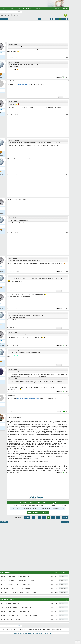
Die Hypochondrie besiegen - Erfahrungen (16, 588)
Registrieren (57, 8)
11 (65, 19)
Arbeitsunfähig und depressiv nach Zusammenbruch (20, 592)
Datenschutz (31, 633)
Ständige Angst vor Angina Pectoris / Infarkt (16, 584)
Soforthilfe (38, 8)
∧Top (77, 642)
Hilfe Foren (5, 8)
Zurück (27, 517)
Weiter (65, 517)
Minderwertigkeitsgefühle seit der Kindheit (16, 607)
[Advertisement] (38, 127)
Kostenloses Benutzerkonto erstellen (38, 512)
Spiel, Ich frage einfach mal (11, 603)
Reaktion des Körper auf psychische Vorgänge (18, 580)
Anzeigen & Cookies (39, 633)
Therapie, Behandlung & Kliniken (13, 626)
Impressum (25, 633)
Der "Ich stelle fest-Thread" (10, 619)
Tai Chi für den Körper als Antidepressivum (16, 576)
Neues (13, 8)
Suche (19, 8)
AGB (45, 633)
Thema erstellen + (28, 8)
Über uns (16, 633)
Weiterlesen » (38, 497)
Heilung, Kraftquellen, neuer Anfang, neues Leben (19, 615)
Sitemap (49, 633)
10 (62, 19)
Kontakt (20, 633)
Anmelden (65, 8)
